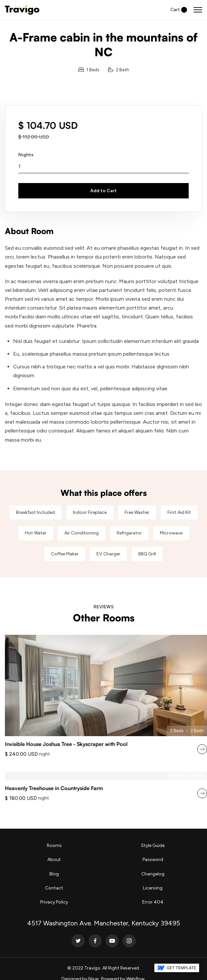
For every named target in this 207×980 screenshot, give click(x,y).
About (54, 860)
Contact (54, 888)
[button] (179, 10)
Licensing (153, 888)
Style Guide (153, 845)
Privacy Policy (54, 902)
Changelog (153, 874)
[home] (22, 10)
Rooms (54, 845)
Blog (54, 874)
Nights (26, 155)
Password (153, 860)
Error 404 (153, 902)
